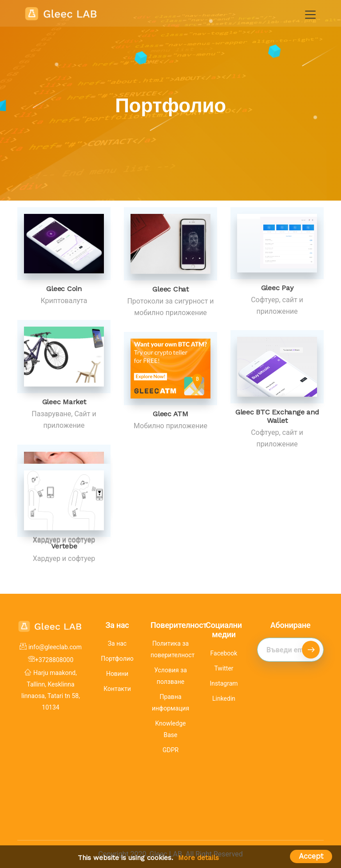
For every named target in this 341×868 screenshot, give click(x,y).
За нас (117, 643)
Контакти (117, 689)
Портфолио (117, 659)
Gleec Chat (170, 289)
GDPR (170, 750)
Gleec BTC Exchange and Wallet (277, 416)
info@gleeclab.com (55, 647)
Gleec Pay (277, 288)
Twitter (224, 668)
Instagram (224, 683)
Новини (117, 674)
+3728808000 (54, 660)
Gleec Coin (64, 289)
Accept (311, 856)
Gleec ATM (170, 414)
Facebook (224, 653)
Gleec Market (64, 402)
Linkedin (224, 698)
